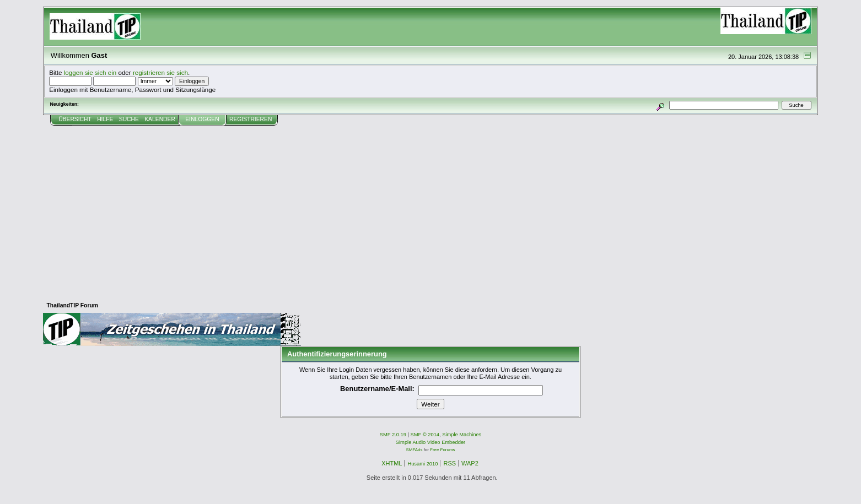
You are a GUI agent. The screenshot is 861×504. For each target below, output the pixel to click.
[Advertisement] (430, 209)
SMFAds (415, 450)
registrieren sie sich (160, 72)
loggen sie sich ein (90, 72)
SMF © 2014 (425, 435)
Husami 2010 (423, 464)
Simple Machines (462, 435)
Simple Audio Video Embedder (430, 442)
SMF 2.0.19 (393, 435)
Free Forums (442, 450)
